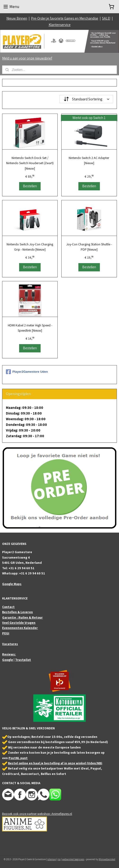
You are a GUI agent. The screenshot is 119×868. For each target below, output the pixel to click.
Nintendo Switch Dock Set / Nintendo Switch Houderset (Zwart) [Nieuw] (30, 163)
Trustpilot (23, 660)
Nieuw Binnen (17, 18)
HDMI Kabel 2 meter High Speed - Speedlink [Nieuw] (30, 328)
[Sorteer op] (86, 99)
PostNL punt (18, 758)
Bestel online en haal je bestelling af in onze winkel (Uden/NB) (55, 763)
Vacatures (10, 644)
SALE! (106, 18)
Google (8, 660)
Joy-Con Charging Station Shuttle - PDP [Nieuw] (89, 247)
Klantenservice (60, 25)
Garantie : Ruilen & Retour (22, 617)
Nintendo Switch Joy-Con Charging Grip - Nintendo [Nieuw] (30, 247)
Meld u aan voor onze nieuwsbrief (27, 58)
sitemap (52, 859)
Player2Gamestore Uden (27, 372)
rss (59, 859)
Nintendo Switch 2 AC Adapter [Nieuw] (89, 160)
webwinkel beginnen (73, 859)
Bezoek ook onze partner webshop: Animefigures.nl (37, 814)
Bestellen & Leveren (17, 612)
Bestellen (30, 186)
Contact (8, 607)
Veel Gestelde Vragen (19, 623)
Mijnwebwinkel (107, 859)
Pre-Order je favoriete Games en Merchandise (65, 18)
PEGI (6, 633)
